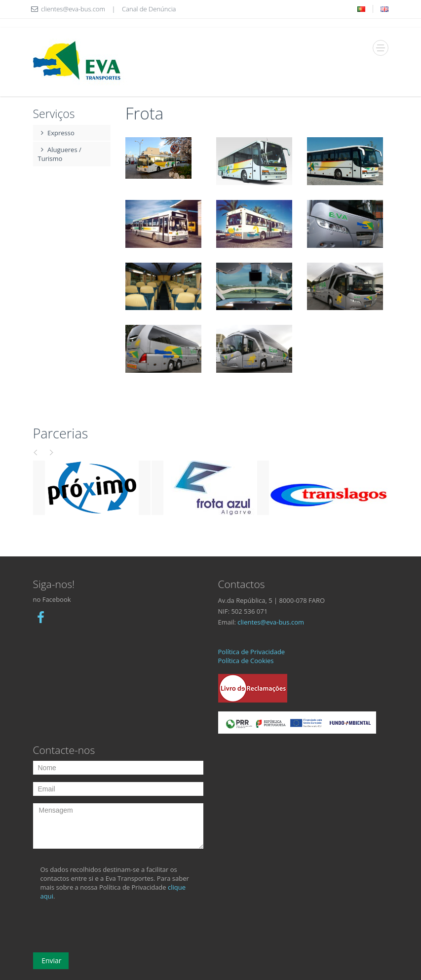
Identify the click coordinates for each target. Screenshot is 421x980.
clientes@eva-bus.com (271, 622)
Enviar (51, 960)
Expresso (56, 133)
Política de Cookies (246, 661)
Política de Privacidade (252, 652)
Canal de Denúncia (149, 9)
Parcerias (61, 433)
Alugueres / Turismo (60, 154)
